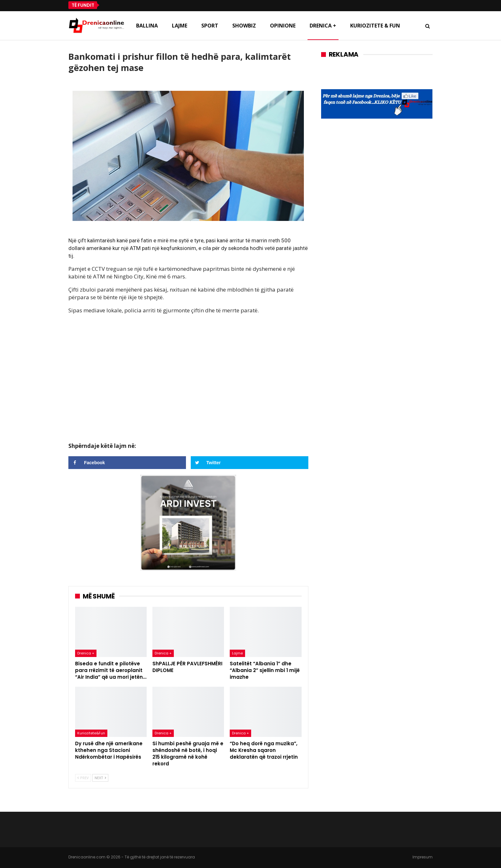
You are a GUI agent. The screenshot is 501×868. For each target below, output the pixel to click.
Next (100, 778)
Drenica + (323, 26)
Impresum (423, 857)
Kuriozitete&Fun (91, 733)
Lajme (180, 26)
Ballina (147, 26)
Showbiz (244, 26)
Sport (210, 26)
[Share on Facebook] (127, 463)
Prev (83, 778)
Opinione (283, 26)
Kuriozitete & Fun (375, 26)
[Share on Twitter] (250, 463)
